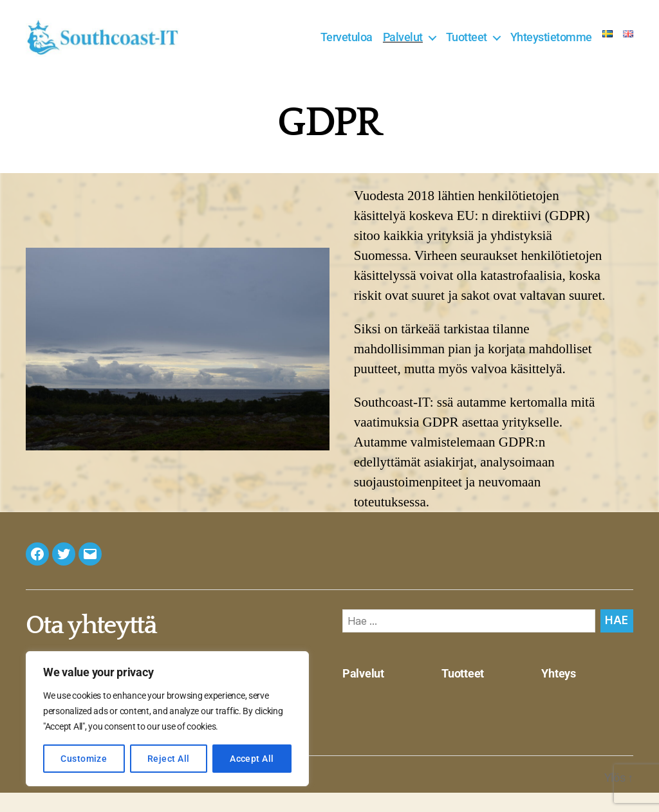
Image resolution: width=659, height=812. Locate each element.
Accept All (252, 759)
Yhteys (558, 693)
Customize (84, 759)
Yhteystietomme (551, 47)
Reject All (169, 759)
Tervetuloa (347, 47)
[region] (167, 719)
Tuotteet (467, 47)
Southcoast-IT (100, 797)
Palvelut (403, 47)
